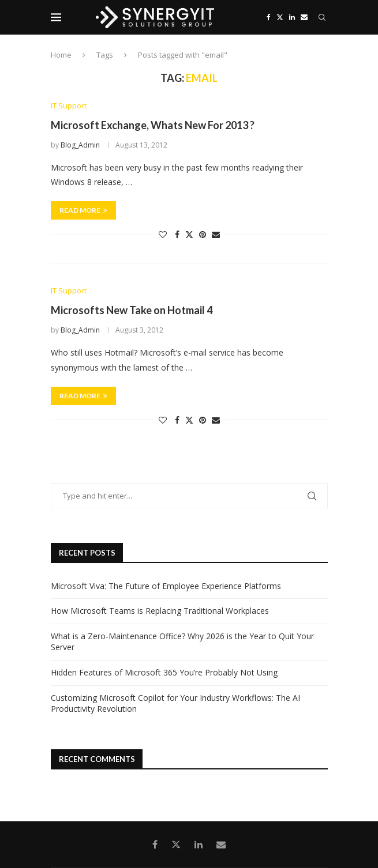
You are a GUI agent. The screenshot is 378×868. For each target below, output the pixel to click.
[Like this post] (163, 234)
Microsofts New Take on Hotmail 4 (132, 310)
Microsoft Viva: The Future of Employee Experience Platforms (166, 586)
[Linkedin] (292, 17)
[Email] (304, 17)
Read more (83, 210)
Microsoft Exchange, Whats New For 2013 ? (153, 125)
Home (61, 55)
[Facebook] (269, 17)
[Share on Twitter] (189, 234)
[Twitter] (280, 17)
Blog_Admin (80, 145)
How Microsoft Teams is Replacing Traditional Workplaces (160, 611)
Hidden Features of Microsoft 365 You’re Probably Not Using (164, 672)
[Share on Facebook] (177, 234)
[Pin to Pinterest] (203, 234)
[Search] (322, 17)
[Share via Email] (216, 234)
